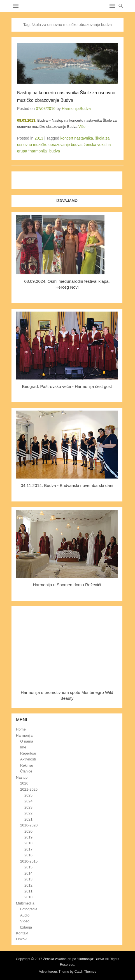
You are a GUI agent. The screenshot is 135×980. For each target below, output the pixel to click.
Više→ (84, 127)
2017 (28, 849)
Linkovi (22, 939)
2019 (28, 837)
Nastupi (22, 777)
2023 (28, 807)
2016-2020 (29, 825)
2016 (28, 855)
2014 (28, 873)
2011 (28, 891)
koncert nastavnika (77, 138)
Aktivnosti (28, 759)
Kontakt (22, 933)
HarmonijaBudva (76, 109)
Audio (25, 915)
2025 (28, 795)
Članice (26, 771)
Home (21, 729)
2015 (28, 867)
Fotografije (29, 909)
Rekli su (27, 765)
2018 (28, 843)
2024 (28, 801)
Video (25, 921)
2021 (28, 819)
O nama (27, 741)
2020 (28, 831)
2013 (39, 138)
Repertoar (28, 753)
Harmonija (24, 735)
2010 (28, 897)
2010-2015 (29, 861)
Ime (23, 747)
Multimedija (25, 903)
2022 (28, 813)
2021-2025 (29, 789)
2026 (24, 783)
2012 (28, 885)
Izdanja (26, 927)
